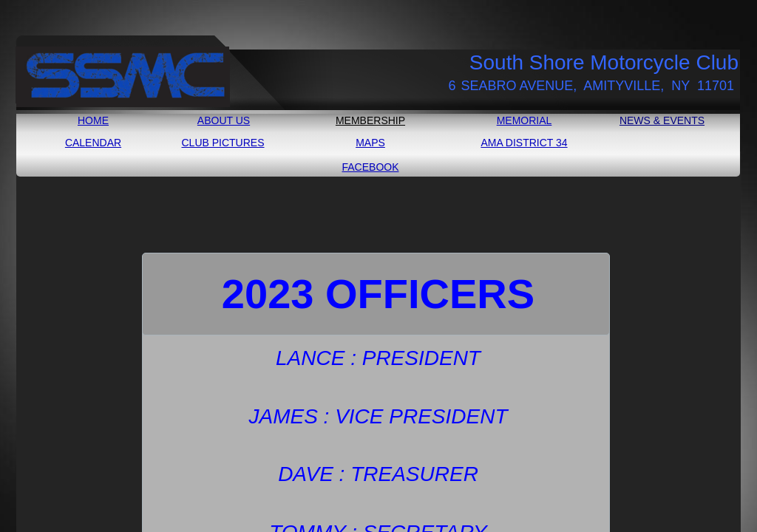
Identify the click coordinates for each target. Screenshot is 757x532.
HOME (93, 120)
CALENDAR (93, 143)
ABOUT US (224, 120)
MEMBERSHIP (370, 120)
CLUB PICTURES (223, 143)
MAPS (370, 143)
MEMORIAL (525, 120)
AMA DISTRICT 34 (524, 143)
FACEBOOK (370, 167)
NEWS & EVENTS (662, 120)
